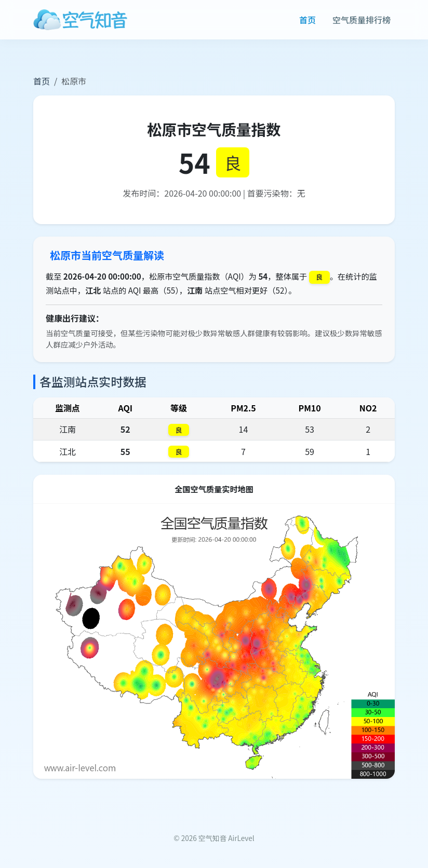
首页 (307, 20)
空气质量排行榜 (362, 20)
